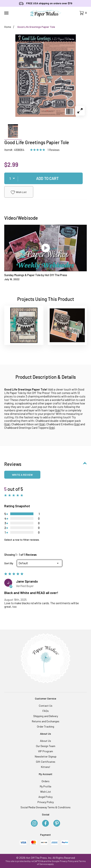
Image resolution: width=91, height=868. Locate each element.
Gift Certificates (46, 762)
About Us (45, 741)
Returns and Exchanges (46, 721)
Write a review (22, 475)
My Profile (45, 786)
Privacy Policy (46, 802)
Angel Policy (45, 797)
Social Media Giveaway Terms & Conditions (45, 807)
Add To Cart (47, 178)
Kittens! (45, 767)
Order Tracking (45, 726)
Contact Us (46, 706)
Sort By (9, 563)
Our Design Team (46, 746)
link (58, 410)
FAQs (46, 711)
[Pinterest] (57, 824)
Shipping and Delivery (46, 716)
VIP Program (45, 751)
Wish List (19, 192)
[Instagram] (34, 824)
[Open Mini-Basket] (83, 13)
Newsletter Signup (46, 756)
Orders (45, 781)
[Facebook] (45, 824)
